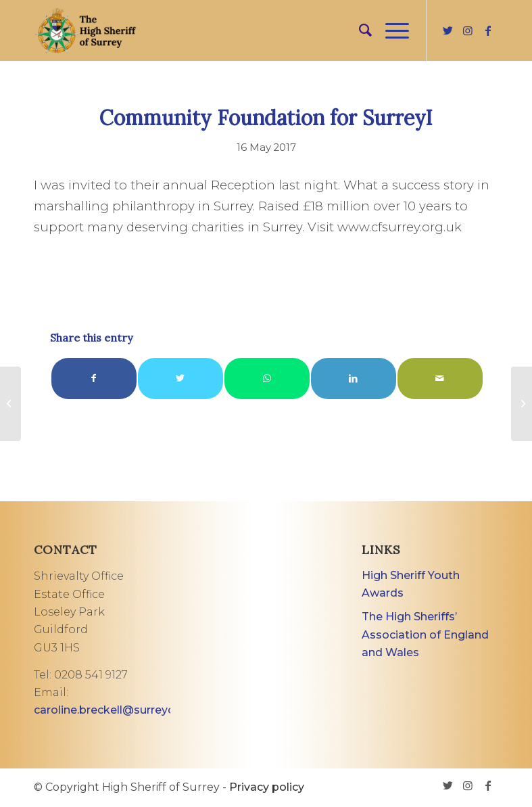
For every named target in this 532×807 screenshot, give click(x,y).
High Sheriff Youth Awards (411, 584)
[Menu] (390, 30)
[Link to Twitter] (448, 30)
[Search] (359, 30)
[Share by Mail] (440, 378)
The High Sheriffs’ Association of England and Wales (425, 635)
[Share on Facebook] (94, 378)
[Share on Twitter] (180, 378)
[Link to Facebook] (488, 30)
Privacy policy (267, 787)
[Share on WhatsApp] (267, 378)
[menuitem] (359, 30)
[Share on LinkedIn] (354, 378)
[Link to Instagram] (468, 30)
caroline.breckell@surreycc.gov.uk (126, 710)
